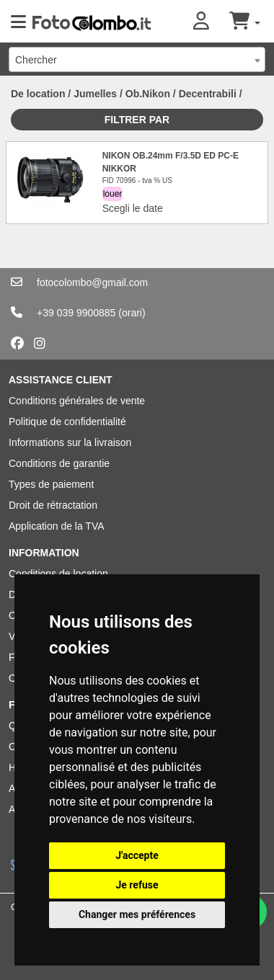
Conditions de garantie (59, 463)
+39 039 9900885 (76, 313)
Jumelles (95, 94)
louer (113, 194)
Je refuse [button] (137, 885)
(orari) (132, 313)
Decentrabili (208, 94)
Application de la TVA (57, 526)
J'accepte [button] (137, 855)
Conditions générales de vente (77, 401)
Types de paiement (51, 484)
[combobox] (137, 59)
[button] (211, 22)
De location (38, 94)
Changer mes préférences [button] (137, 914)
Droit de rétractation (53, 505)
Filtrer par (137, 120)
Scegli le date (133, 208)
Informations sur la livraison (70, 442)
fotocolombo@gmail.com (92, 282)
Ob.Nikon (148, 94)
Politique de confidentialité (67, 422)
